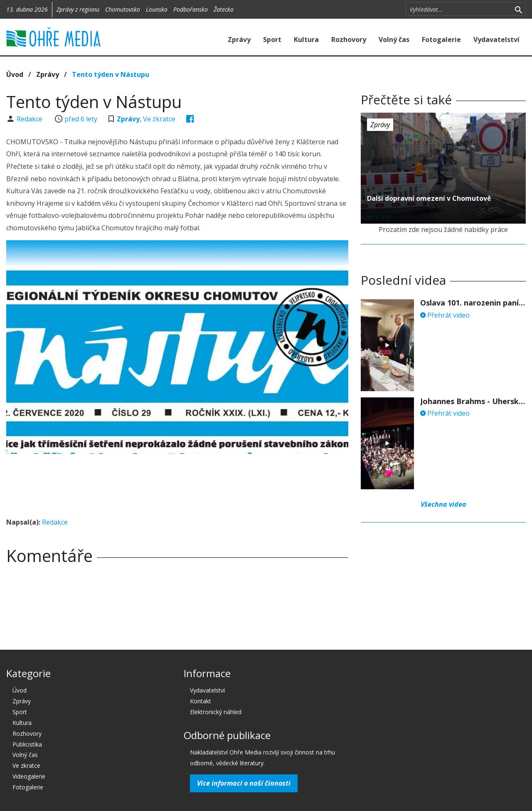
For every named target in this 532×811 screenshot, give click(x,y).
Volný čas (394, 39)
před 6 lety (81, 119)
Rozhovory (349, 39)
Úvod (15, 74)
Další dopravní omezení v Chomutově (429, 198)
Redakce (30, 119)
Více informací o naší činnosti (244, 783)
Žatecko (224, 9)
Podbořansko (191, 9)
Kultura (306, 39)
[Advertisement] (177, 483)
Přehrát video (445, 315)
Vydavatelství (496, 39)
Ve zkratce (159, 119)
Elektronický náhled (216, 712)
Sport (272, 39)
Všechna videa (443, 504)
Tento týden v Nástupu (111, 74)
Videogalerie (29, 776)
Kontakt (201, 701)
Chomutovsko (123, 9)
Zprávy (239, 39)
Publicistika (27, 744)
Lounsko (157, 9)
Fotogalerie (441, 39)
